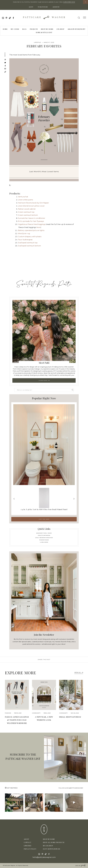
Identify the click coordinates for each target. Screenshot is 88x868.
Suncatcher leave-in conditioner (32, 218)
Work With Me (43, 7)
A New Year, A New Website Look (44, 718)
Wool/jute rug (24, 234)
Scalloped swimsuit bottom (29, 246)
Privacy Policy (30, 849)
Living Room (44, 542)
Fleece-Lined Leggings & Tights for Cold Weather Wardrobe (17, 720)
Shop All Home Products (54, 842)
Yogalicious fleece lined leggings (32, 224)
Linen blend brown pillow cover (31, 206)
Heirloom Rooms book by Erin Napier (33, 203)
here (39, 227)
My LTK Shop (48, 846)
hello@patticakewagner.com (44, 857)
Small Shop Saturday (70, 717)
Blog (24, 29)
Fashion (8, 713)
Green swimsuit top (26, 212)
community (36, 713)
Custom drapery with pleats (30, 237)
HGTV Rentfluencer (52, 849)
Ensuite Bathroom (44, 535)
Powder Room (44, 540)
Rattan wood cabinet (27, 209)
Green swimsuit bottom (28, 215)
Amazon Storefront (76, 29)
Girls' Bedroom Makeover (44, 538)
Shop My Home (47, 29)
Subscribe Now (69, 2)
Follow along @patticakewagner (71, 788)
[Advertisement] (44, 264)
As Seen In (56, 7)
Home (5, 29)
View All (79, 672)
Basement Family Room (44, 533)
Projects (34, 29)
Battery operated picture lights (31, 230)
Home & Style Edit (44, 32)
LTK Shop (60, 29)
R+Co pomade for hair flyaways (31, 221)
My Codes (15, 29)
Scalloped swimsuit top (28, 243)
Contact (27, 842)
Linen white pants (26, 200)
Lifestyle (37, 42)
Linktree (28, 846)
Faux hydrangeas (25, 240)
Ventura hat (23, 197)
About (31, 7)
